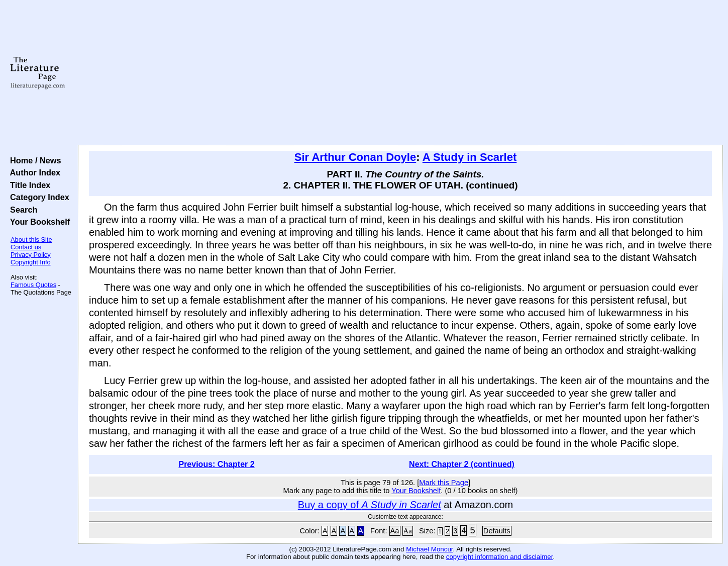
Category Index (37, 197)
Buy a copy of (370, 505)
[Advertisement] (400, 73)
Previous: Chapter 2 (216, 464)
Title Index (28, 185)
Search (21, 210)
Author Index (33, 172)
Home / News (33, 160)
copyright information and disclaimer (500, 557)
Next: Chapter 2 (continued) (462, 464)
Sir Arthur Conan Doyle (355, 157)
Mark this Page (444, 483)
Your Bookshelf (38, 222)
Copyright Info (31, 262)
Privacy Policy (31, 255)
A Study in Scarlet (470, 157)
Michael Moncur (429, 549)
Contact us (26, 247)
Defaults (497, 531)
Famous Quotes (33, 285)
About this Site (31, 240)
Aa (395, 531)
